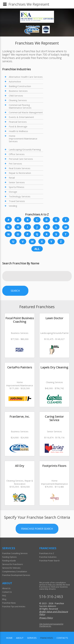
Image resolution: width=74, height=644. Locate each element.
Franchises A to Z (47, 553)
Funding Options (9, 557)
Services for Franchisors (13, 564)
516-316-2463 (51, 597)
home (9, 638)
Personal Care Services (21, 159)
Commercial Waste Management (26, 112)
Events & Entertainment (21, 117)
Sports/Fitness (17, 187)
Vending (13, 206)
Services (32, 638)
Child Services (16, 96)
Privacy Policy (46, 618)
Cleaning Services (18, 100)
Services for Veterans (11, 568)
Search (15, 291)
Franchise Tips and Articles (14, 607)
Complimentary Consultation (15, 572)
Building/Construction (20, 86)
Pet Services (15, 164)
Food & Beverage (18, 126)
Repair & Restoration (20, 173)
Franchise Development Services (16, 575)
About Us (6, 588)
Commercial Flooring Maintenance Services (20, 106)
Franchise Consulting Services (15, 553)
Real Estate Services (20, 168)
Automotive (15, 81)
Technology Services (20, 196)
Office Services (17, 154)
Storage (13, 192)
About (20, 638)
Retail (12, 178)
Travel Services (17, 201)
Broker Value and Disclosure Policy (54, 613)
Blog (4, 599)
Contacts (62, 638)
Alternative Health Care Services (26, 77)
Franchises (47, 638)
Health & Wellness (18, 131)
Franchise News (9, 603)
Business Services (18, 91)
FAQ (4, 596)
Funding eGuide (9, 561)
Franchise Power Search (37, 542)
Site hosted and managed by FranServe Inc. (51, 625)
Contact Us (7, 592)
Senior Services (17, 182)
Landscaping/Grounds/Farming (25, 150)
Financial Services (18, 122)
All (37, 249)
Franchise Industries (48, 557)
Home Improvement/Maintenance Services (23, 139)
